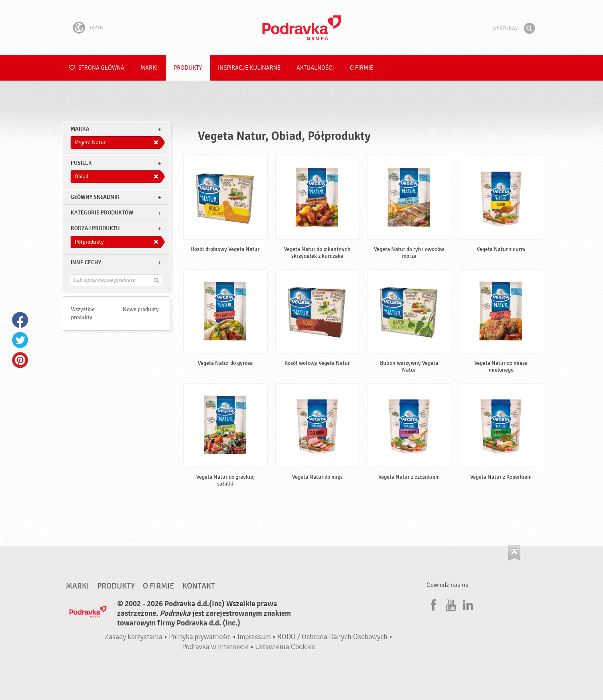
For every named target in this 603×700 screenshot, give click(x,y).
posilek (81, 163)
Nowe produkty (141, 309)
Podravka (302, 28)
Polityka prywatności (200, 637)
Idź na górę (514, 553)
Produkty (188, 68)
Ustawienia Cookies (285, 647)
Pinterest (20, 360)
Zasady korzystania (134, 637)
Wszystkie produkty (83, 313)
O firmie (361, 68)
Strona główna (97, 68)
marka (80, 129)
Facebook (20, 320)
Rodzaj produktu (95, 228)
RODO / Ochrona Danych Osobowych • (335, 637)
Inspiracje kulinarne (249, 68)
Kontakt (199, 586)
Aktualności (315, 68)
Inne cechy (86, 262)
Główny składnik (95, 197)
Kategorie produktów (102, 213)
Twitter (20, 340)
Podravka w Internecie (215, 647)
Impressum (254, 637)
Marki (149, 68)
